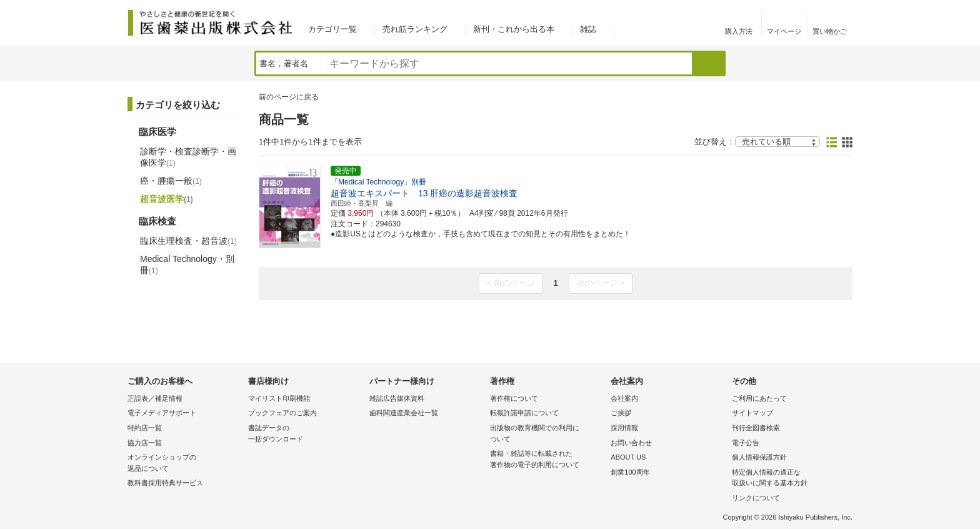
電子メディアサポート (162, 413)
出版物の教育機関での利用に (547, 434)
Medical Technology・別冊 (187, 264)
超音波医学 (167, 199)
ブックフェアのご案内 (282, 413)
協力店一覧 (145, 443)
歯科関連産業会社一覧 (404, 413)
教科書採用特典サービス (165, 483)
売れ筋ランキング (415, 29)
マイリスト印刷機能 (279, 398)
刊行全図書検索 (756, 428)
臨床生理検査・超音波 (188, 241)
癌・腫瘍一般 (171, 181)
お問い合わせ (631, 443)
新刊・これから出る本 (514, 29)
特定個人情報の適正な (789, 479)
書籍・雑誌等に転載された (547, 460)
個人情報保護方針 (759, 457)
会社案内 (624, 398)
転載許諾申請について (524, 413)
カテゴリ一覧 (332, 29)
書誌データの (305, 434)
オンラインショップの (185, 464)
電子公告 (746, 443)
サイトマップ (752, 413)
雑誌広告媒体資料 (397, 398)
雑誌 (588, 29)
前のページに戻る (289, 97)
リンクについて (756, 498)
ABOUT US (628, 457)
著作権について (514, 398)
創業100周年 (630, 472)
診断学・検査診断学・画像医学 (188, 157)
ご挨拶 (621, 413)
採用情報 (624, 428)
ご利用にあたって (759, 398)
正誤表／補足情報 (155, 398)
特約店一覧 (145, 428)
